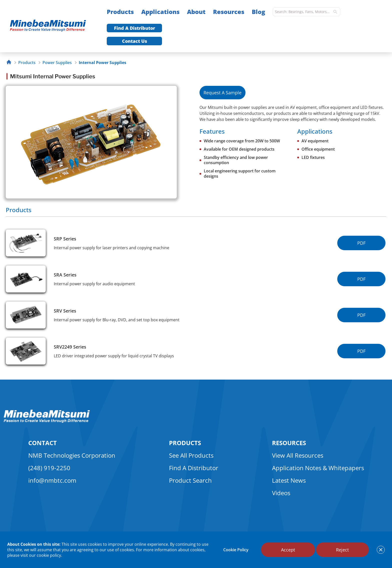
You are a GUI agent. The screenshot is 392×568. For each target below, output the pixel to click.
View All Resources (298, 455)
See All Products (191, 455)
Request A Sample (222, 93)
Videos (281, 493)
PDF (361, 243)
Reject (342, 550)
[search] (335, 12)
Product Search (190, 480)
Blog (258, 12)
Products (120, 12)
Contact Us (134, 41)
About (196, 12)
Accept (288, 550)
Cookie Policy (236, 550)
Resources (229, 12)
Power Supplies (57, 63)
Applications (160, 12)
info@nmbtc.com (52, 480)
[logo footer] (47, 421)
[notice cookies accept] (381, 550)
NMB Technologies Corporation (72, 455)
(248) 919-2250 (49, 468)
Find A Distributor (134, 28)
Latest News (289, 480)
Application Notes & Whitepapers (318, 468)
